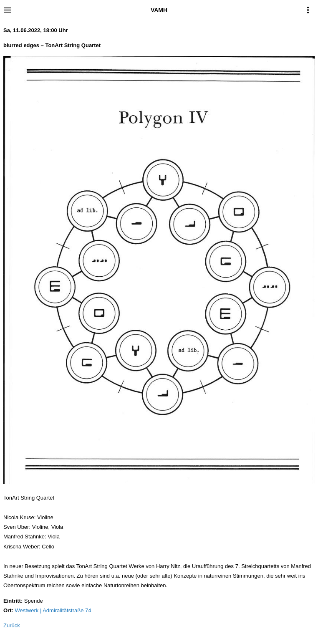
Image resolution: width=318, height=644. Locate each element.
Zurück (12, 625)
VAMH (159, 10)
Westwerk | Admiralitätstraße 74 (53, 610)
